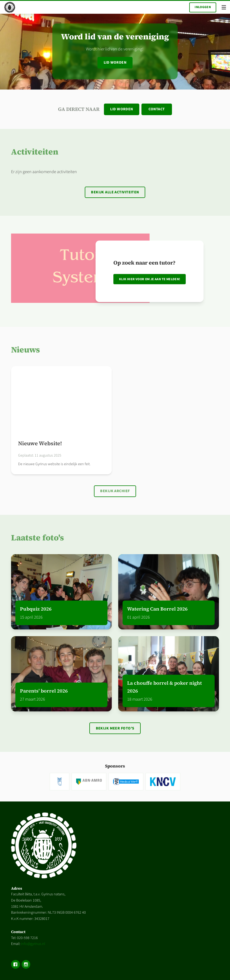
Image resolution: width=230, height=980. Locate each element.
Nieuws (26, 350)
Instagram (26, 964)
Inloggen (203, 7)
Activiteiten (35, 152)
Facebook (15, 964)
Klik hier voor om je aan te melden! (150, 279)
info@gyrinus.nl (33, 944)
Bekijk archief (115, 491)
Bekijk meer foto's (115, 728)
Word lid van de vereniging (115, 37)
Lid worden (115, 63)
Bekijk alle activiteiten (115, 192)
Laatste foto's (38, 538)
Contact (157, 109)
